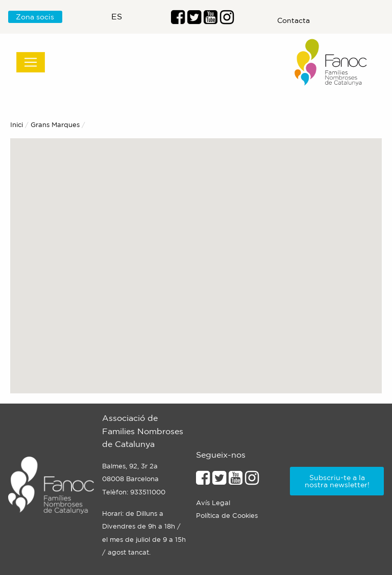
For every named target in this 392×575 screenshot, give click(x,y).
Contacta (293, 20)
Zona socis (35, 17)
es (117, 16)
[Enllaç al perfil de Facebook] (178, 20)
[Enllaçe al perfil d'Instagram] (252, 481)
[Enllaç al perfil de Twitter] (194, 20)
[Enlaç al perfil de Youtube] (211, 20)
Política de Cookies (227, 516)
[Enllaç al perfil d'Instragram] (227, 20)
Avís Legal (213, 503)
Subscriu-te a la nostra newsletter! (337, 481)
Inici (17, 125)
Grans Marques (55, 125)
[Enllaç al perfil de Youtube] (236, 481)
